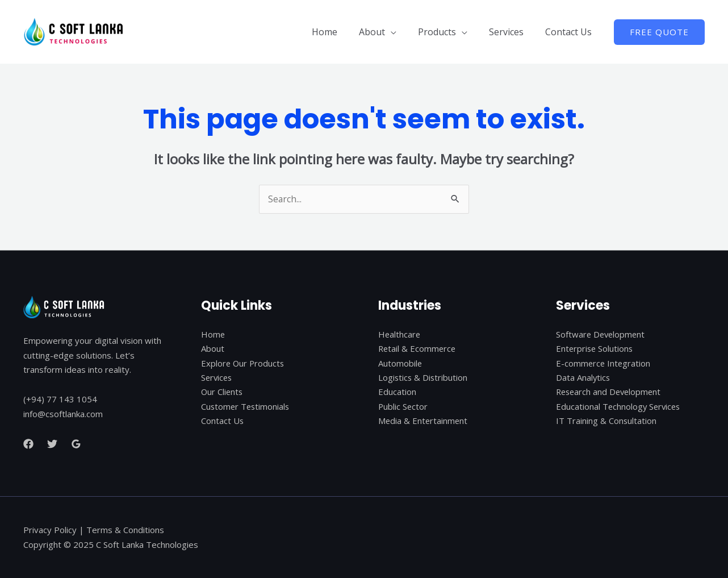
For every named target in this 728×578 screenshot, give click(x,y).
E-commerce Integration (604, 364)
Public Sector (403, 407)
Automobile (400, 364)
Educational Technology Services (620, 407)
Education (397, 393)
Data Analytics (583, 378)
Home (340, 32)
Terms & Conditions (125, 530)
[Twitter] (52, 444)
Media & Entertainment (424, 422)
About (384, 32)
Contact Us (570, 32)
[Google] (76, 444)
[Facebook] (28, 444)
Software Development (602, 334)
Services (511, 32)
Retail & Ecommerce (418, 349)
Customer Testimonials (246, 407)
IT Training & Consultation (606, 422)
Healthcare (400, 334)
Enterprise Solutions (595, 349)
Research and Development (610, 393)
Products (445, 32)
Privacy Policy (50, 530)
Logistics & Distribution (424, 378)
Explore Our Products (244, 364)
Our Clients (223, 393)
